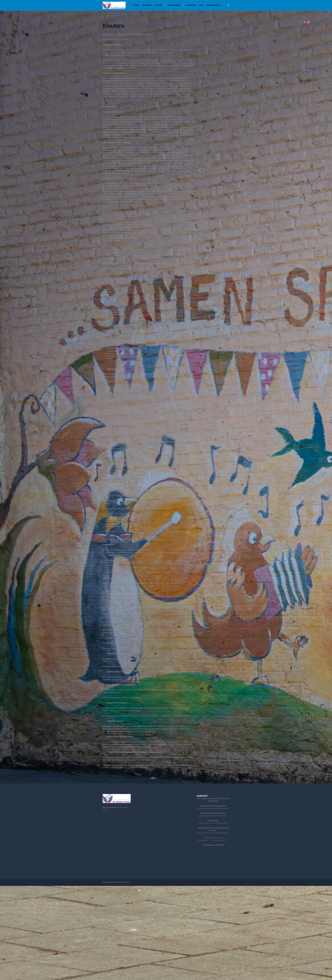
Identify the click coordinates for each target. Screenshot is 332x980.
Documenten (191, 5)
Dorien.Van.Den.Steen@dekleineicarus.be (213, 833)
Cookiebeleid (202, 840)
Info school (159, 5)
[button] (229, 5)
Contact (136, 5)
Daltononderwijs (175, 5)
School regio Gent (213, 5)
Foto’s (201, 5)
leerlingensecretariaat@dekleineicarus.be (213, 808)
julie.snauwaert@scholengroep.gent (213, 823)
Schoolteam (147, 5)
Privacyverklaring (219, 840)
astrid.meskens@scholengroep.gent (213, 816)
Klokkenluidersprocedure (214, 838)
